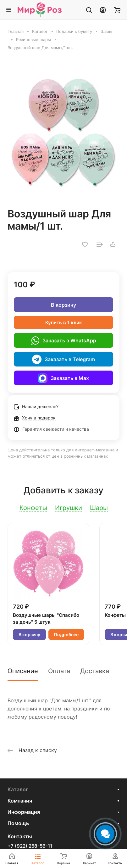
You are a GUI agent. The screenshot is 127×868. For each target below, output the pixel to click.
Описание (23, 671)
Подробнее (66, 634)
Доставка (95, 671)
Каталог (18, 789)
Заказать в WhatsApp (64, 340)
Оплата (59, 671)
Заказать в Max (63, 378)
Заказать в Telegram (63, 359)
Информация (24, 812)
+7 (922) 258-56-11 (30, 846)
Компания (20, 801)
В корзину (63, 305)
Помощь (18, 823)
